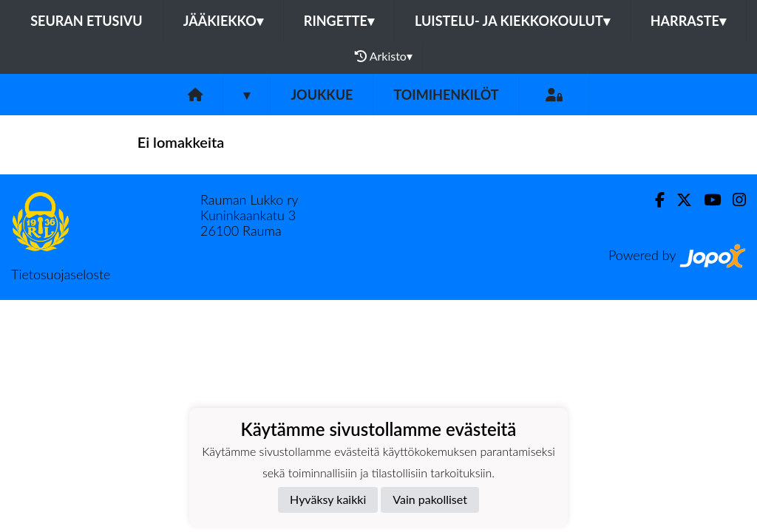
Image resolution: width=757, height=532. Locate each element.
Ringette (339, 21)
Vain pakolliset (430, 499)
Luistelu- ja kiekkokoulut (512, 21)
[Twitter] (678, 200)
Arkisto (384, 56)
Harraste (688, 21)
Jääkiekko (223, 21)
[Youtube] (706, 200)
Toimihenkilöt (446, 95)
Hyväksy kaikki (328, 499)
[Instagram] (733, 200)
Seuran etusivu (86, 21)
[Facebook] (654, 200)
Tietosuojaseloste (61, 274)
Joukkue (322, 95)
